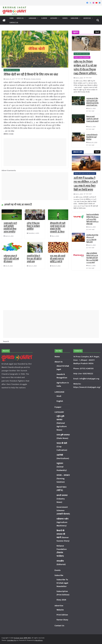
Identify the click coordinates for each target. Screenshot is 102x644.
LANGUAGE (33, 18)
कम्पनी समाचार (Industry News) (62, 499)
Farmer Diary (62, 620)
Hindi (59, 396)
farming (28, 79)
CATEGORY (54, 18)
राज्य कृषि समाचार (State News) (12, 70)
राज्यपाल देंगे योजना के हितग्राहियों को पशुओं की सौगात (92, 137)
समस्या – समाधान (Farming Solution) (63, 479)
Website (60, 610)
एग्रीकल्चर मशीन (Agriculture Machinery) (85, 174)
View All (97, 32)
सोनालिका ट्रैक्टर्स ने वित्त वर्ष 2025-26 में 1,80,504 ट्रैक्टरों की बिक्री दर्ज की (92, 239)
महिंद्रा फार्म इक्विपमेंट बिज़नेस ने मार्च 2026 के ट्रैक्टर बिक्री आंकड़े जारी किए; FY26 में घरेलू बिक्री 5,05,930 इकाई (92, 258)
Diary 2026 (61, 600)
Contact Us (14, 22)
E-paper (44, 18)
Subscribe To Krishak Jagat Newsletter (62, 583)
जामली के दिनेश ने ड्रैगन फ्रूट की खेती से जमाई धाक (34, 259)
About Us (20, 18)
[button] (25, 18)
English (60, 401)
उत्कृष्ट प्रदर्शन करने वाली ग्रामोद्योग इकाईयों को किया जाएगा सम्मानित (10, 228)
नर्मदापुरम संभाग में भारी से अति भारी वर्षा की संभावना (11, 259)
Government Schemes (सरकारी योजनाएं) (63, 511)
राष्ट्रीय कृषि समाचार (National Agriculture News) (62, 423)
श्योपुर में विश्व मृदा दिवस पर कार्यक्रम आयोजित (33, 226)
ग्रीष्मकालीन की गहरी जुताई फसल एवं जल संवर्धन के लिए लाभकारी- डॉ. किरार (58, 228)
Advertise (87, 18)
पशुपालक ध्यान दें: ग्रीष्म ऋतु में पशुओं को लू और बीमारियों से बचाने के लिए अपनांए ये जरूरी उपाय (92, 102)
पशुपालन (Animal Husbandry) (82, 57)
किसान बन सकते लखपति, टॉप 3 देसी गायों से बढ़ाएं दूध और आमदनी (92, 120)
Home (12, 18)
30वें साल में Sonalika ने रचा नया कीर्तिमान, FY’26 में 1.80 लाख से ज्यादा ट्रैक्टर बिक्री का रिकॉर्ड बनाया (86, 184)
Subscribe (75, 18)
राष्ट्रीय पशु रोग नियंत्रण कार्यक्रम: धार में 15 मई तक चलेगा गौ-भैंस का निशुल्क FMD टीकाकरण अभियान (85, 68)
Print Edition (62, 615)
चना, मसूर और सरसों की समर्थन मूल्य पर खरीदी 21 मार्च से (58, 259)
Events (65, 18)
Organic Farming (36, 79)
